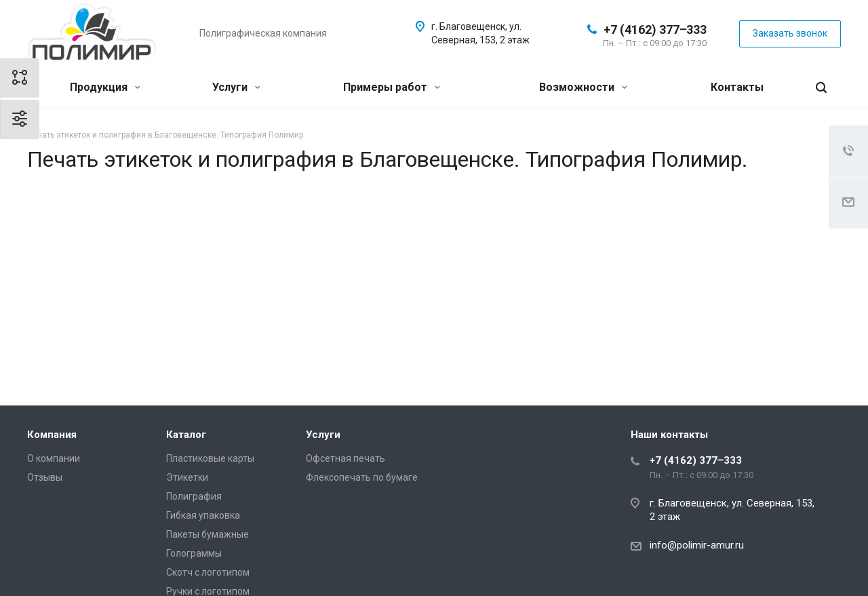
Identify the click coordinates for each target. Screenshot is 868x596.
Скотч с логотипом (208, 572)
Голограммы (194, 553)
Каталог (186, 435)
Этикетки (187, 477)
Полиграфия (194, 496)
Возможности (583, 87)
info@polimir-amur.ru (697, 545)
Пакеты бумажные (208, 534)
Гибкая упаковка (203, 515)
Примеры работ (392, 87)
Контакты (737, 87)
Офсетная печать (346, 458)
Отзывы (45, 477)
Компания (52, 435)
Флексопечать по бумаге (362, 477)
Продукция (105, 87)
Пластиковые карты (210, 458)
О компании (54, 458)
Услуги (236, 87)
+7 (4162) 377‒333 (655, 29)
